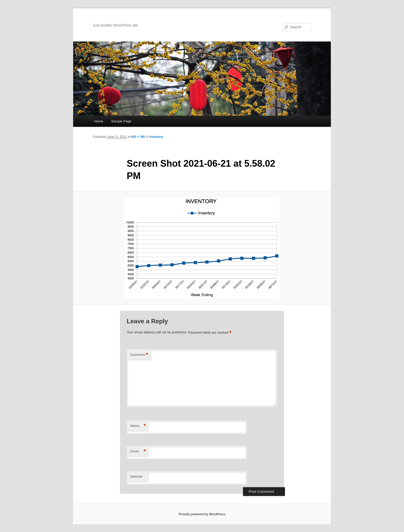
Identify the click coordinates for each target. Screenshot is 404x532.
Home (99, 121)
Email (138, 451)
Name (138, 426)
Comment (139, 355)
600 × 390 (138, 137)
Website (136, 476)
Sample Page (121, 121)
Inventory (156, 137)
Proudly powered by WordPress (202, 514)
